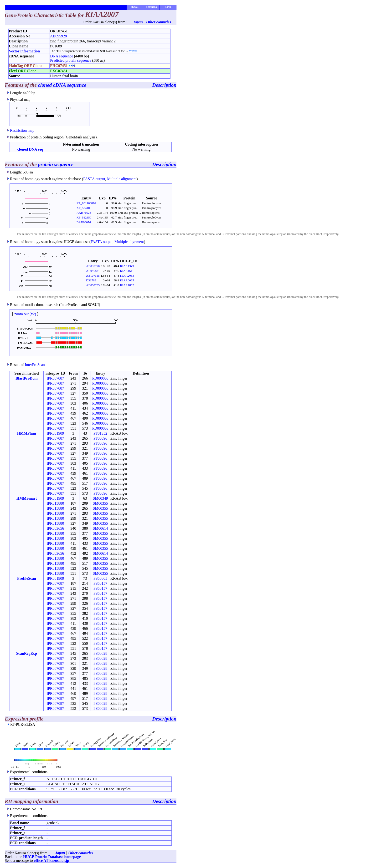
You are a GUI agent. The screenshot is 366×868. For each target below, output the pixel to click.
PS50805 (100, 578)
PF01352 (100, 433)
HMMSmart (27, 498)
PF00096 (100, 438)
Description (164, 85)
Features (151, 7)
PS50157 (100, 583)
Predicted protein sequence (71, 60)
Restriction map (22, 130)
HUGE (135, 7)
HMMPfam (27, 433)
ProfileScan (27, 578)
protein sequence (56, 164)
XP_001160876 (86, 203)
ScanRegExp (27, 653)
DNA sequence (62, 56)
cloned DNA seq (30, 149)
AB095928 (58, 36)
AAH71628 (84, 213)
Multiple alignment (122, 179)
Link (168, 7)
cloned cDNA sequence (62, 85)
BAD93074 (84, 222)
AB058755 (93, 285)
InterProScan (35, 365)
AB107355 (93, 276)
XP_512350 (84, 217)
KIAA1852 (127, 285)
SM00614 (100, 528)
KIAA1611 (127, 271)
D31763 (91, 280)
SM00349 (100, 498)
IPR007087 (55, 378)
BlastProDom (26, 378)
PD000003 (100, 378)
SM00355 (100, 503)
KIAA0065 (127, 280)
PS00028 (100, 653)
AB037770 (93, 266)
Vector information (24, 51)
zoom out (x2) (25, 314)
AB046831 (93, 271)
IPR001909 (55, 433)
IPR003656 (55, 528)
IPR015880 (55, 503)
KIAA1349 (127, 266)
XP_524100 (84, 208)
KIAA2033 (127, 276)
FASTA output (94, 179)
